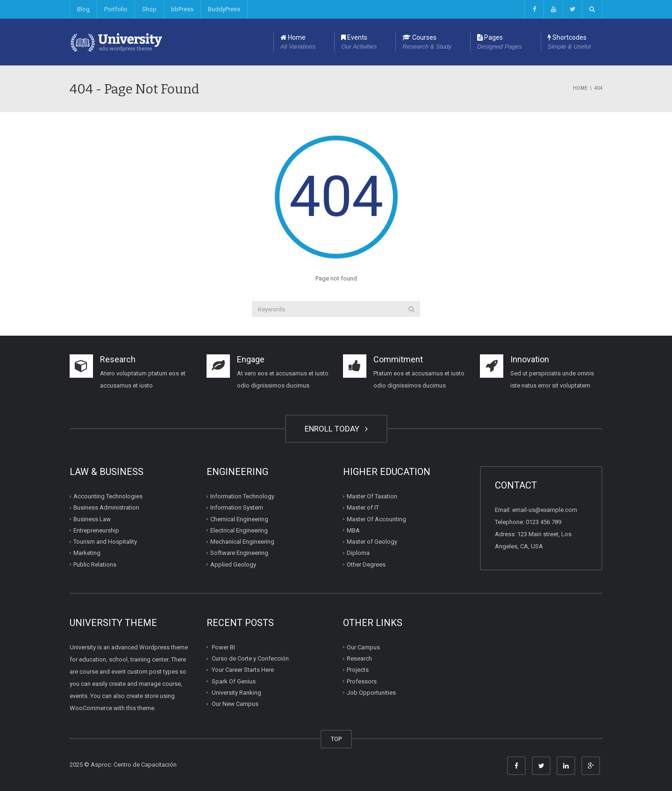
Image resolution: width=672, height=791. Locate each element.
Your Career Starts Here (243, 670)
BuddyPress (224, 9)
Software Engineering (239, 553)
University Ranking (236, 693)
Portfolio (116, 9)
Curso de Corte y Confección (250, 658)
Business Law (92, 519)
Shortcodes (569, 43)
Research (359, 658)
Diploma (358, 553)
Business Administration (106, 507)
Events (359, 43)
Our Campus (363, 647)
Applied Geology (233, 564)
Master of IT (363, 507)
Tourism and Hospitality (105, 542)
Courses (427, 43)
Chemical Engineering (239, 519)
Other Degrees (366, 564)
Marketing (87, 553)
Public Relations (95, 564)
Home (298, 43)
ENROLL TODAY (336, 429)
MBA (353, 530)
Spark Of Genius (234, 681)
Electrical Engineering (239, 530)
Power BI (223, 647)
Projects (358, 670)
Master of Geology (372, 542)
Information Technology (242, 496)
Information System (237, 507)
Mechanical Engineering (242, 542)
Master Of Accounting (376, 519)
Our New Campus (235, 704)
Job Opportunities (371, 693)
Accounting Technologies (108, 496)
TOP (336, 739)
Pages (499, 43)
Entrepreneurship (96, 530)
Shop (149, 9)
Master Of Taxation (372, 496)
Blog (83, 9)
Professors (362, 681)
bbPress (182, 9)
